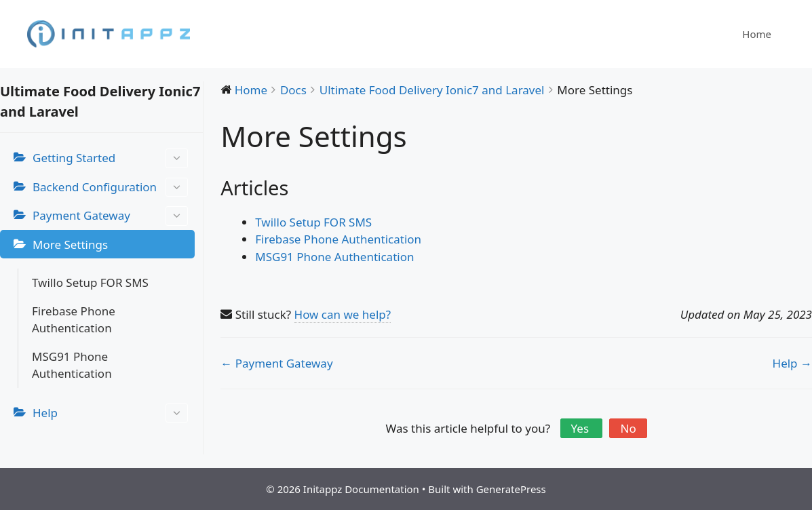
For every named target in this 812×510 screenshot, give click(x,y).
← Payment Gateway (276, 363)
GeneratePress (511, 489)
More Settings (70, 244)
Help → (792, 363)
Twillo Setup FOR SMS (90, 282)
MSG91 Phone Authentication (72, 365)
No (628, 428)
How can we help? (343, 314)
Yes (582, 428)
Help (110, 413)
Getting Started (110, 158)
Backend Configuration (110, 188)
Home (757, 34)
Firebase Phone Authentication (74, 320)
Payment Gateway (110, 216)
